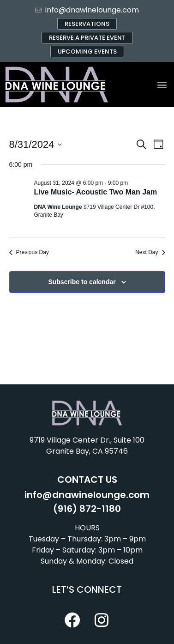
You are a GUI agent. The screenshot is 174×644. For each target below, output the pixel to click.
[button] (162, 85)
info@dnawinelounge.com (87, 495)
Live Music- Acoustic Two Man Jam (96, 192)
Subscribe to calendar (82, 282)
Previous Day (29, 252)
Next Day (150, 252)
